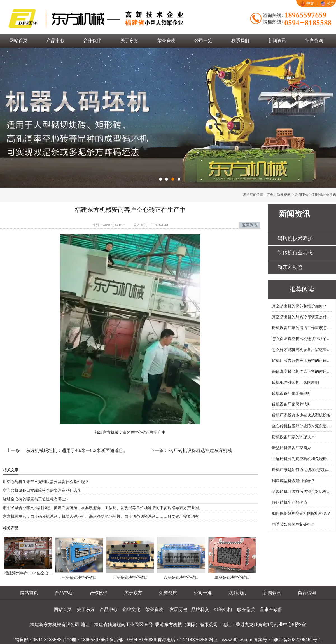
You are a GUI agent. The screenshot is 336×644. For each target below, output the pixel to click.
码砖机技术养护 (295, 238)
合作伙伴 (92, 40)
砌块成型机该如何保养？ (293, 481)
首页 (270, 195)
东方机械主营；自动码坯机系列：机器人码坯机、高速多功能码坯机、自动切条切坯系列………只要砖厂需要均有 (101, 516)
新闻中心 (302, 195)
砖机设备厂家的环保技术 (293, 437)
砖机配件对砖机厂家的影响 (295, 382)
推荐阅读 (302, 289)
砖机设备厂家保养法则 (291, 404)
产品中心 (55, 40)
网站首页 (18, 40)
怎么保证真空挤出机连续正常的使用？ (302, 339)
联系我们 (240, 40)
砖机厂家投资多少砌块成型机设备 (301, 415)
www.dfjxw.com (114, 225)
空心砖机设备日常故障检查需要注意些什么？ (42, 490)
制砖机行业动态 (295, 253)
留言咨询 (314, 40)
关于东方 (129, 40)
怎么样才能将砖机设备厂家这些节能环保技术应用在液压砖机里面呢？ (302, 350)
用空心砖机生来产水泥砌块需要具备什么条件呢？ (46, 482)
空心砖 (140, 432)
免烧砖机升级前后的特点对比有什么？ (302, 491)
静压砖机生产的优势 (290, 502)
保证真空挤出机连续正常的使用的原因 (302, 371)
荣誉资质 (166, 40)
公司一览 (203, 40)
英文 (328, 3)
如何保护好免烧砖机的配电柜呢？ (301, 513)
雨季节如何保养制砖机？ (293, 524)
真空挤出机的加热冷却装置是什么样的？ (302, 317)
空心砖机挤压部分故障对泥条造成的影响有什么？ (302, 426)
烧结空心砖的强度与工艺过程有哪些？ (36, 499)
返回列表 (250, 225)
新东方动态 (290, 267)
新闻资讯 (277, 40)
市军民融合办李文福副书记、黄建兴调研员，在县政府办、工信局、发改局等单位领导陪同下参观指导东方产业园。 (103, 508)
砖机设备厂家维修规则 (291, 393)
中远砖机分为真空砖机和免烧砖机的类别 (302, 459)
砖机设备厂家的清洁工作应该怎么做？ (302, 328)
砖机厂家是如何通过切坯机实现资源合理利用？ (302, 470)
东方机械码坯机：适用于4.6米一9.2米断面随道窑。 (76, 450)
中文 (307, 3)
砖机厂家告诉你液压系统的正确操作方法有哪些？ (302, 360)
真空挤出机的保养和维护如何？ (299, 306)
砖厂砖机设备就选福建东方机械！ (202, 450)
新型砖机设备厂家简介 (291, 448)
